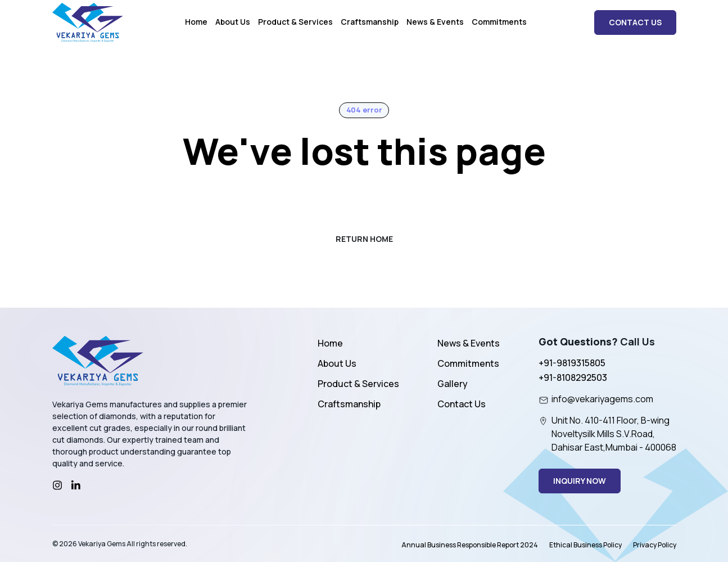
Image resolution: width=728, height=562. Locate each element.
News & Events (435, 22)
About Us (233, 22)
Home (196, 22)
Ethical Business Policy (585, 545)
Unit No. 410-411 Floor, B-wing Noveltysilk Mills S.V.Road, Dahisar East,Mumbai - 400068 (607, 434)
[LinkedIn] (76, 485)
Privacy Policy (655, 545)
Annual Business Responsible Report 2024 (470, 545)
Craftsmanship (370, 22)
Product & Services (295, 22)
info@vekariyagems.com (596, 399)
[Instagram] (57, 485)
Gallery (453, 384)
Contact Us (462, 404)
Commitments (499, 22)
